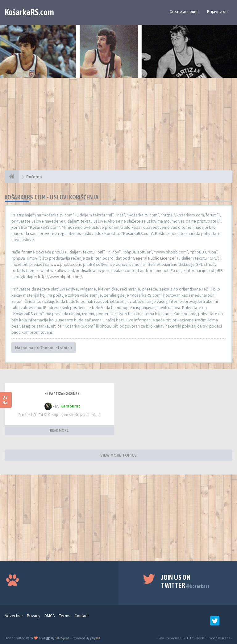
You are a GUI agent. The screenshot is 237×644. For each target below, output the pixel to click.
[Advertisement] (118, 127)
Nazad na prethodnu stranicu (44, 348)
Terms (65, 616)
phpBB (95, 638)
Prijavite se (217, 11)
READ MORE (59, 430)
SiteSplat (62, 638)
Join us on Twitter (185, 581)
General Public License (154, 258)
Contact (82, 616)
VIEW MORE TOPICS (118, 455)
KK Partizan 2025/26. (62, 394)
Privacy (34, 616)
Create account (184, 11)
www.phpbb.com (66, 264)
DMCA (50, 616)
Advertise (14, 616)
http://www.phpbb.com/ (60, 277)
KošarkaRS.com (29, 12)
